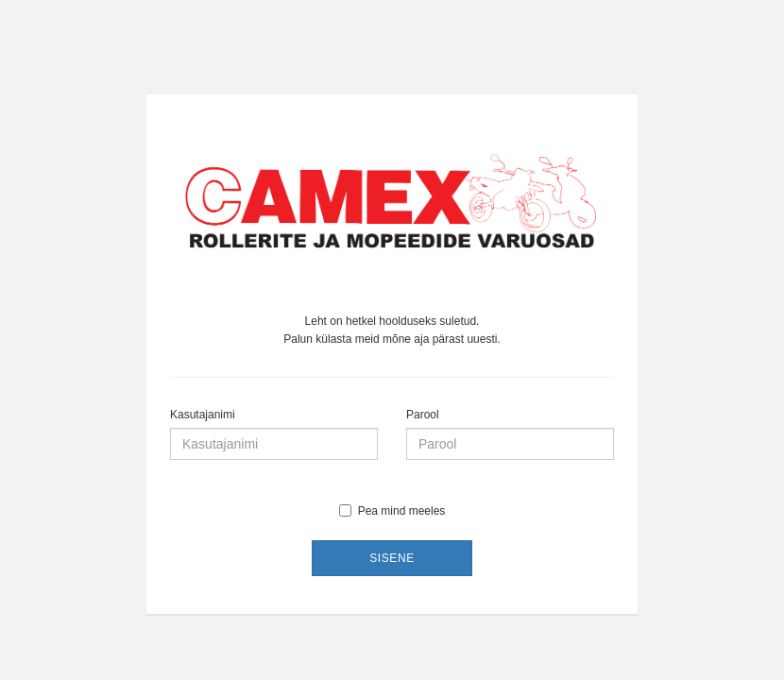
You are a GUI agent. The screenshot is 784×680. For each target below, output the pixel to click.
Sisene (392, 558)
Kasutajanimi (203, 415)
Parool (423, 415)
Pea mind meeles (392, 511)
